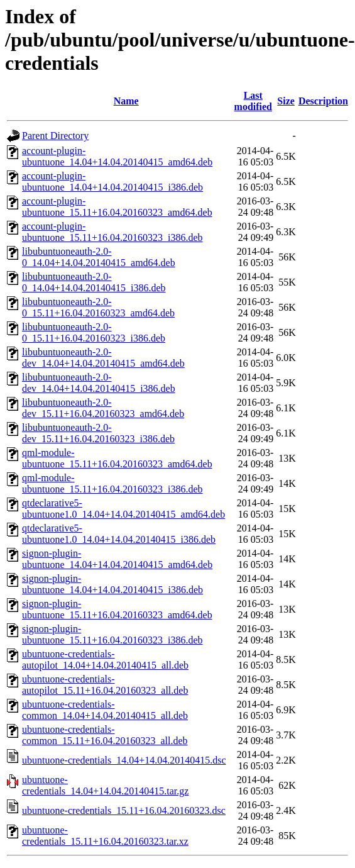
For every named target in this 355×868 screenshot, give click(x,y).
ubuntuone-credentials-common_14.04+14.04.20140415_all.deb (105, 710)
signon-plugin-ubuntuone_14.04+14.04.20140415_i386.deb (112, 584)
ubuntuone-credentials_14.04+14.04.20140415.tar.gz (105, 785)
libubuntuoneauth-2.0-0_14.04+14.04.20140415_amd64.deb (99, 257)
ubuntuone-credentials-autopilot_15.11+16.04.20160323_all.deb (105, 685)
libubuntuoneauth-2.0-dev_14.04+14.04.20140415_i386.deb (99, 383)
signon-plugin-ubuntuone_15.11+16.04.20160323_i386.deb (112, 634)
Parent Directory (55, 136)
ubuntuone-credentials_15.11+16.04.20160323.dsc (124, 810)
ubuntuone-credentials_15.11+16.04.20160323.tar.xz (105, 836)
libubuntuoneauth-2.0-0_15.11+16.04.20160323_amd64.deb (98, 307)
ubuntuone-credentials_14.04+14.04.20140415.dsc (124, 760)
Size (286, 101)
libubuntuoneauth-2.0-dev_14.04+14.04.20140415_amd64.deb (103, 358)
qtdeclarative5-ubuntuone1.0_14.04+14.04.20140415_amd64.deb (123, 509)
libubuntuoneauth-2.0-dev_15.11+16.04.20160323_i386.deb (98, 433)
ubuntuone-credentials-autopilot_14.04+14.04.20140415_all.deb (105, 659)
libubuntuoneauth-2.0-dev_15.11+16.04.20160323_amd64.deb (103, 408)
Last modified (253, 101)
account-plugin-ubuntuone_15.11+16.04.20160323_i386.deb (112, 232)
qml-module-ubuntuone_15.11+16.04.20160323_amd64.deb (117, 458)
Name (126, 101)
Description (323, 101)
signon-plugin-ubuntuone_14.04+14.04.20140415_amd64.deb (117, 559)
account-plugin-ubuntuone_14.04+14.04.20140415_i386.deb (112, 181)
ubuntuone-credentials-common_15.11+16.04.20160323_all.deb (105, 735)
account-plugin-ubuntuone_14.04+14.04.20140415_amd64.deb (117, 156)
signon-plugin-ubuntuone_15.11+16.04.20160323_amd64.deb (117, 609)
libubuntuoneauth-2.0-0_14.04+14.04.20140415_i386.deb (94, 282)
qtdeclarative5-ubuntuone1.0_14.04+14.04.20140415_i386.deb (119, 534)
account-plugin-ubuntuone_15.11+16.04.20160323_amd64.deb (117, 207)
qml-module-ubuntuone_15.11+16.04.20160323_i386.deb (112, 483)
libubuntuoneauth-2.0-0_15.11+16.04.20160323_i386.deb (94, 332)
